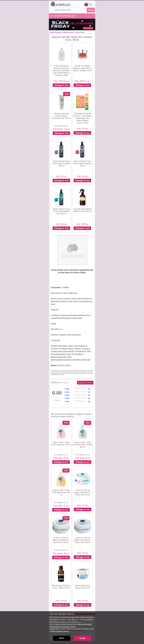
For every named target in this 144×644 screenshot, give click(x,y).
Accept (82, 638)
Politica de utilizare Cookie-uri (60, 631)
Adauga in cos (61, 85)
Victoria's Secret (64, 365)
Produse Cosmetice (56, 32)
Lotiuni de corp (80, 32)
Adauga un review (85, 383)
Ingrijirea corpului (68, 32)
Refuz (62, 638)
